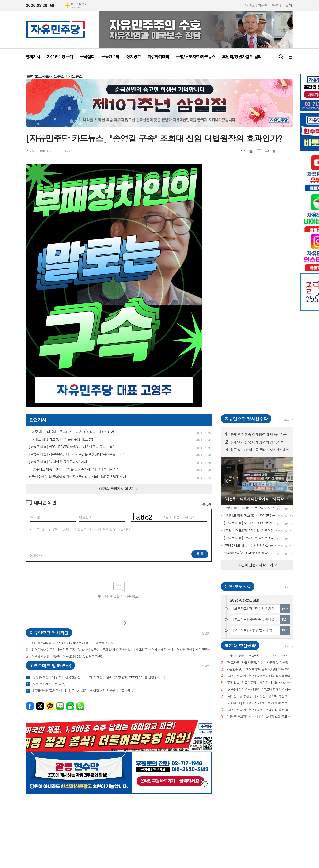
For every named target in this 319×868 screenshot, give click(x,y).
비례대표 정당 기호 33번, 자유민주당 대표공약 (256, 656)
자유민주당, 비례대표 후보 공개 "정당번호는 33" (258, 669)
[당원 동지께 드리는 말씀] (48, 684)
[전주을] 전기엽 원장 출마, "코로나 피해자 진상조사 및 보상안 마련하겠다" (260, 690)
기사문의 (263, 6)
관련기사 (38, 420)
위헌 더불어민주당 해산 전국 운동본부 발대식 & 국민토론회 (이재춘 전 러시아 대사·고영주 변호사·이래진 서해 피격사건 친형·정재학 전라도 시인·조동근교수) (122, 650)
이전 (112, 623)
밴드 (80, 706)
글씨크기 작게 (291, 151)
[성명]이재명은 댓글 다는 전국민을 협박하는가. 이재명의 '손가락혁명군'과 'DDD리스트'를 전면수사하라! (99, 677)
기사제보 (250, 6)
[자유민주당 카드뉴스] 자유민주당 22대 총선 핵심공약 (260, 710)
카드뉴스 (75, 76)
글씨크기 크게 (283, 151)
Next (287, 481)
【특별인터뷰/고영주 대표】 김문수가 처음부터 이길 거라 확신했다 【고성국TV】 (84, 691)
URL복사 (243, 151)
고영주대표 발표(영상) (50, 665)
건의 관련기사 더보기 (119, 489)
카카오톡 (50, 706)
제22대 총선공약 (240, 645)
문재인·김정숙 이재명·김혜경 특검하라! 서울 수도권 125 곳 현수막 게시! (260, 434)
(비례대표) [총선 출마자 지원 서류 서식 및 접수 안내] (260, 703)
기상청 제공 (76, 7)
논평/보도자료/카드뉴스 (45, 76)
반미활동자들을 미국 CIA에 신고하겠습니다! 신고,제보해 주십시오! (74, 643)
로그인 (289, 6)
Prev (227, 481)
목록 (251, 151)
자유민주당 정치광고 (49, 633)
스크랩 (275, 151)
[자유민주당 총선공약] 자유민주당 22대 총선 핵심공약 (260, 696)
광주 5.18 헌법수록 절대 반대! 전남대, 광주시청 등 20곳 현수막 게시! (260, 450)
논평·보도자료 (238, 586)
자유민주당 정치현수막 (246, 419)
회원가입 (277, 6)
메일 (259, 151)
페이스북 (30, 706)
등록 (200, 554)
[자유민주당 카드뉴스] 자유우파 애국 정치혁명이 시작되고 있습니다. (260, 676)
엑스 (40, 706)
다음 (125, 623)
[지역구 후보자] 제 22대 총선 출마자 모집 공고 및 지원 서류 (260, 717)
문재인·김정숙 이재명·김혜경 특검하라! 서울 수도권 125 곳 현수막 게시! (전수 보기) (260, 442)
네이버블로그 (60, 706)
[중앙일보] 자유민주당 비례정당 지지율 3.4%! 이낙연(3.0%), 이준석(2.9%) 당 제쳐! (260, 683)
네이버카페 (70, 706)
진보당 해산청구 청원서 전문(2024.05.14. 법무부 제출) (67, 657)
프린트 (267, 151)
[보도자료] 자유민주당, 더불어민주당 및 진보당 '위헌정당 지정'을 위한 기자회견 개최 (260, 663)
